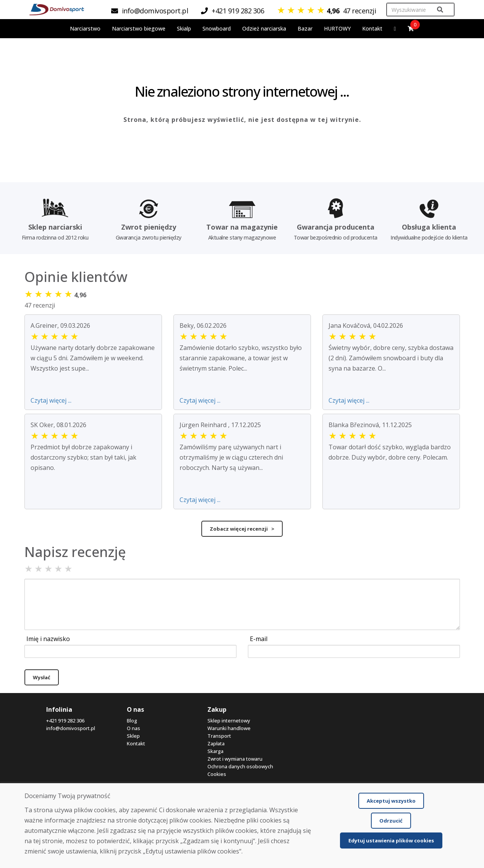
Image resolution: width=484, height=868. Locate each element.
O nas (134, 728)
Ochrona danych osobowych (240, 766)
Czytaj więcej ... (51, 400)
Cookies (217, 774)
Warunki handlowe (229, 728)
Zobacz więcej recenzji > (242, 529)
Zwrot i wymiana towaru (235, 759)
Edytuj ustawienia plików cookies (391, 840)
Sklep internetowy (229, 721)
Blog (132, 721)
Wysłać (42, 677)
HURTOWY (337, 28)
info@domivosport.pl (71, 728)
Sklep (133, 736)
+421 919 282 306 (65, 721)
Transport (219, 736)
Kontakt (372, 28)
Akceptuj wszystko (391, 801)
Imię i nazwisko (48, 639)
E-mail (259, 639)
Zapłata (216, 743)
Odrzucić (391, 821)
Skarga (215, 751)
